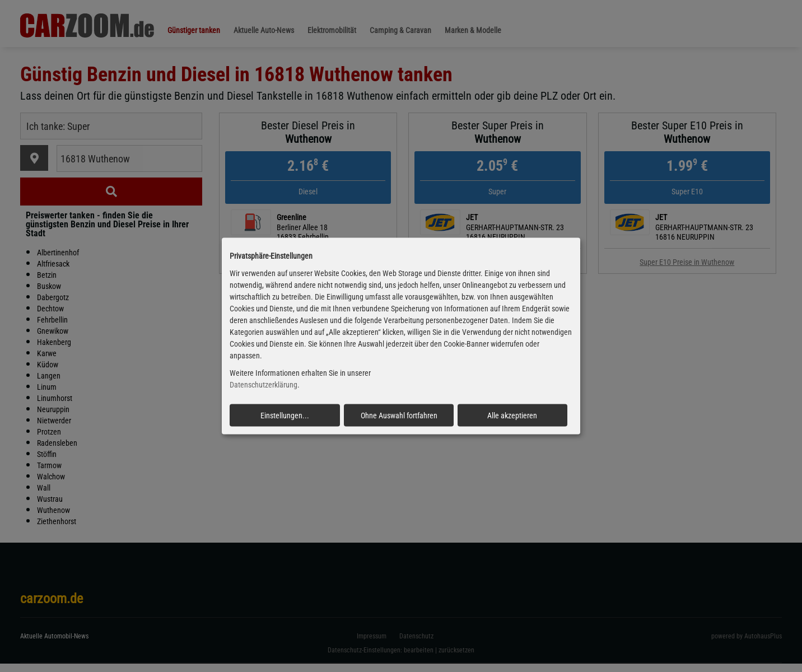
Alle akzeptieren (512, 415)
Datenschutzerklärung (264, 385)
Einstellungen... (285, 415)
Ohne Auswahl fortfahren (399, 415)
